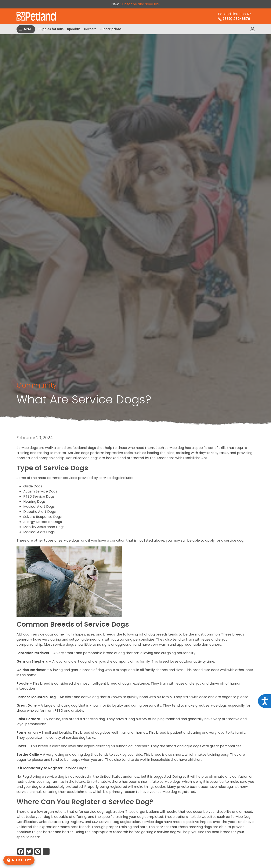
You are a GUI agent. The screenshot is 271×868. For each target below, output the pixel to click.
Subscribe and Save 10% (140, 4)
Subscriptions (111, 29)
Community (37, 385)
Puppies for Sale (51, 29)
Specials (74, 29)
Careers (90, 29)
